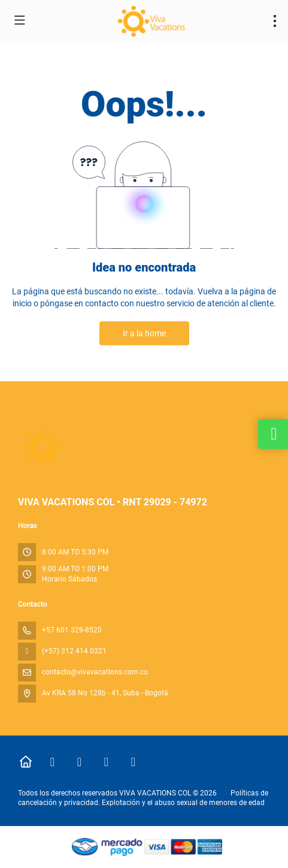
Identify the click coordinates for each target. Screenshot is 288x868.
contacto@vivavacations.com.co (95, 672)
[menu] (275, 21)
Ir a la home (144, 333)
